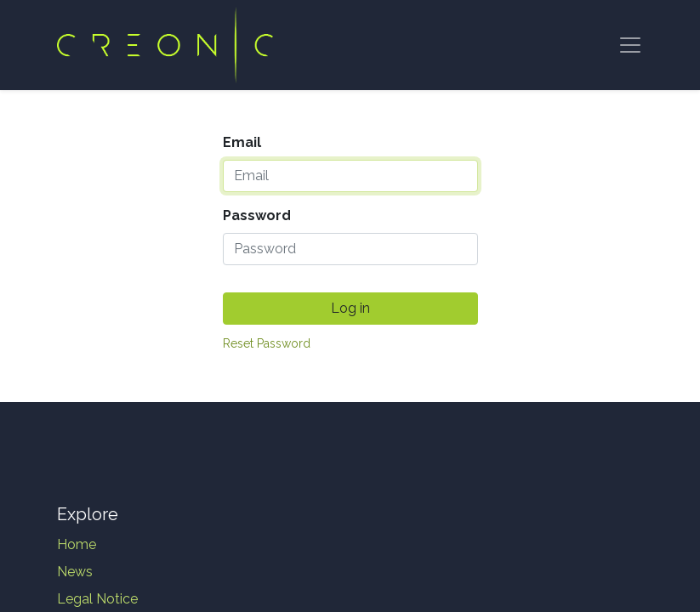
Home (77, 544)
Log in (350, 308)
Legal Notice (97, 599)
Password (257, 215)
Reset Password (267, 343)
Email (242, 142)
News (75, 572)
